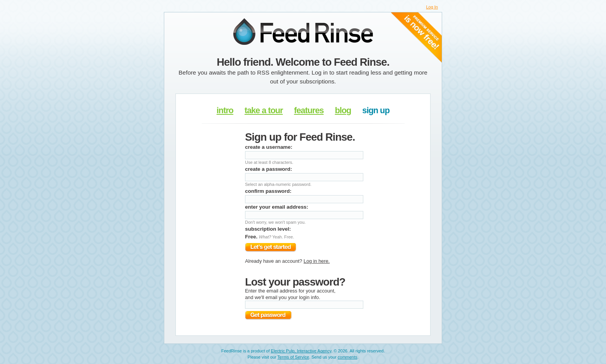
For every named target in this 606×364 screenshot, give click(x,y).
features (309, 110)
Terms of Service (293, 357)
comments (348, 357)
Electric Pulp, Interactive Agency (301, 351)
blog (343, 110)
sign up (376, 110)
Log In (432, 7)
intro (225, 110)
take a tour (264, 110)
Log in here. (317, 261)
